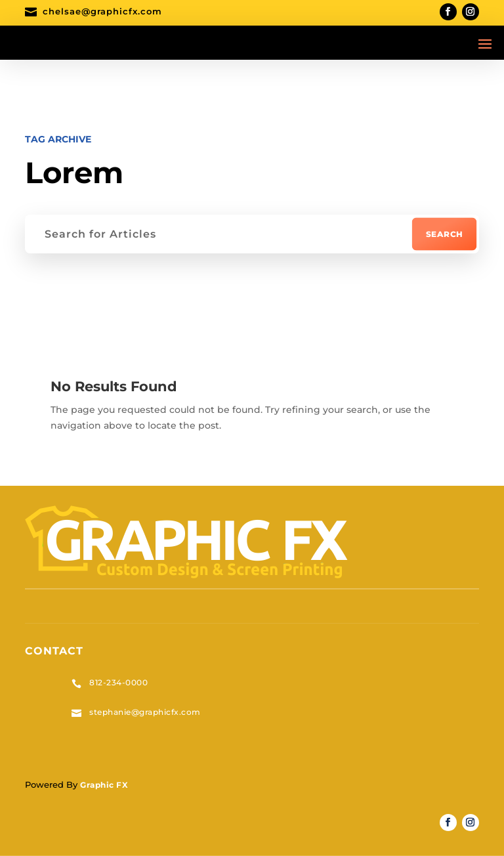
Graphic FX (104, 785)
